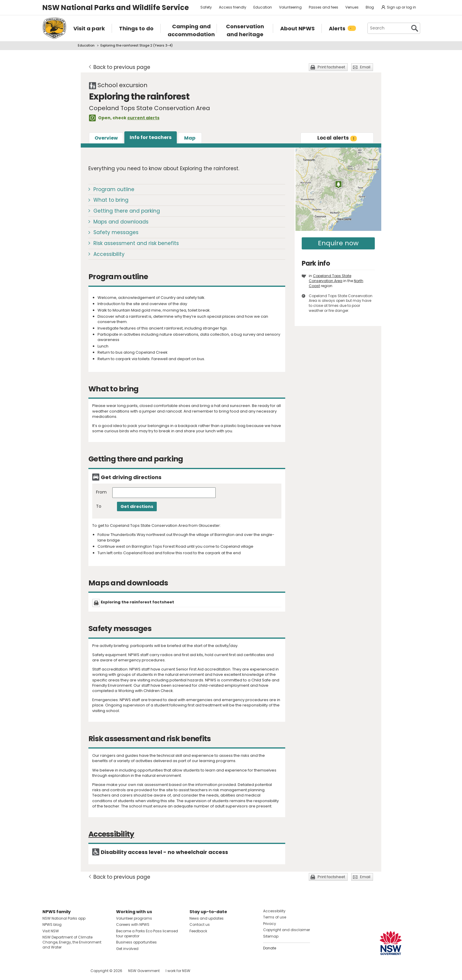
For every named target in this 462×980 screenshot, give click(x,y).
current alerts (143, 118)
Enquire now (338, 243)
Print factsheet (331, 67)
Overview (106, 138)
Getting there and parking (127, 211)
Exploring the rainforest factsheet (137, 602)
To (99, 506)
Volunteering (290, 7)
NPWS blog (52, 924)
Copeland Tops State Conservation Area (330, 278)
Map (190, 138)
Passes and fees (324, 7)
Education (263, 7)
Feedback (198, 931)
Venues (352, 7)
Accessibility (109, 254)
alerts (337, 138)
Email (365, 67)
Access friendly (233, 7)
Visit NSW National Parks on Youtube (73, 971)
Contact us (200, 924)
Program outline (114, 189)
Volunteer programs (134, 918)
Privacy (270, 924)
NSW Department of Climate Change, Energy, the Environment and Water (72, 942)
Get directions (137, 506)
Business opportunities (136, 942)
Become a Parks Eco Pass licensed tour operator (147, 933)
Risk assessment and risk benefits (136, 243)
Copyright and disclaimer (287, 930)
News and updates (207, 918)
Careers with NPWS (133, 924)
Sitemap (271, 936)
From (101, 492)
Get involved (127, 949)
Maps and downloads (121, 222)
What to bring (111, 200)
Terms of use (275, 917)
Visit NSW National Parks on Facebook (48, 971)
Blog (370, 7)
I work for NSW (178, 971)
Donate (270, 948)
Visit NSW (51, 931)
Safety (206, 7)
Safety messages (116, 232)
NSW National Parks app (64, 918)
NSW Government (144, 971)
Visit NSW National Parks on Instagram (61, 971)
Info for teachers (151, 137)
